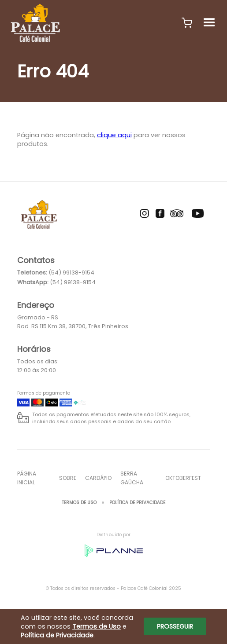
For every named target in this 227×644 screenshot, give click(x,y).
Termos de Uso (79, 503)
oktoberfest (183, 478)
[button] (187, 23)
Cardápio (98, 478)
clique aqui (114, 135)
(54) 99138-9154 (71, 273)
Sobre (68, 478)
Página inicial (27, 478)
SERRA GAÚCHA (132, 478)
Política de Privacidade (137, 503)
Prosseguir (175, 626)
